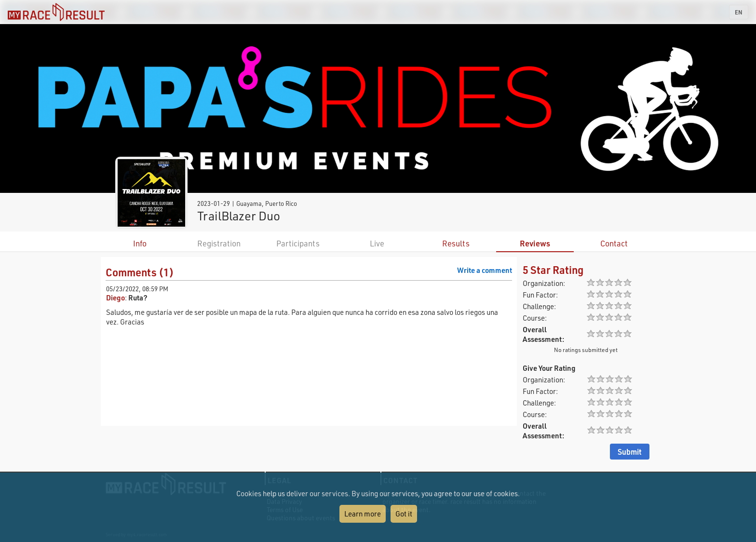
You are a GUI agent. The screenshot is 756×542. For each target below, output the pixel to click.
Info (140, 243)
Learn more (363, 514)
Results (456, 243)
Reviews (535, 243)
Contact (614, 243)
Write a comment (485, 270)
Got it (404, 514)
